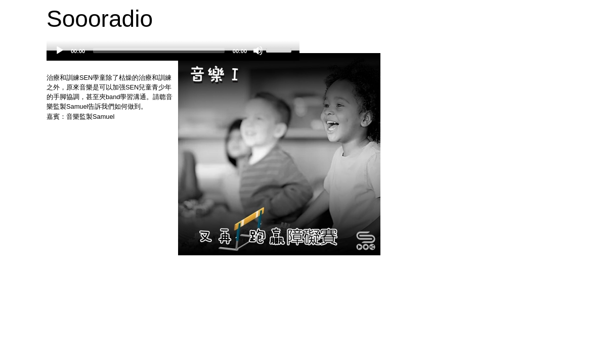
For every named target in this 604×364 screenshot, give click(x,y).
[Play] (60, 51)
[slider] (159, 51)
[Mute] (258, 51)
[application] (173, 56)
